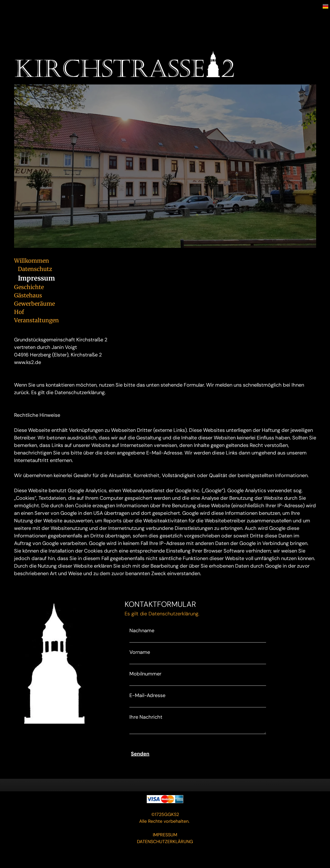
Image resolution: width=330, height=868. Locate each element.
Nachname (142, 630)
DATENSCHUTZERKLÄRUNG (165, 842)
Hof (19, 312)
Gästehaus (28, 295)
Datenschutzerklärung (173, 614)
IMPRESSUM (165, 835)
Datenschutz (35, 269)
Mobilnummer (145, 674)
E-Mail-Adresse (147, 695)
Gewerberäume (34, 304)
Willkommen (32, 261)
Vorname (140, 652)
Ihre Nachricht (146, 717)
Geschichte (29, 287)
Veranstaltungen (36, 320)
